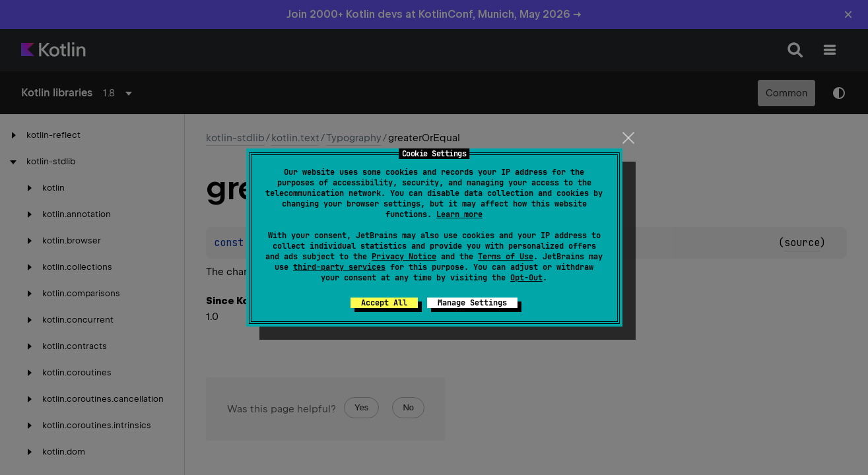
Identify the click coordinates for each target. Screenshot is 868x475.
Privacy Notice (404, 257)
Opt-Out (526, 278)
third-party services (339, 267)
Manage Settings (472, 303)
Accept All (384, 303)
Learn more (459, 214)
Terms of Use (506, 257)
